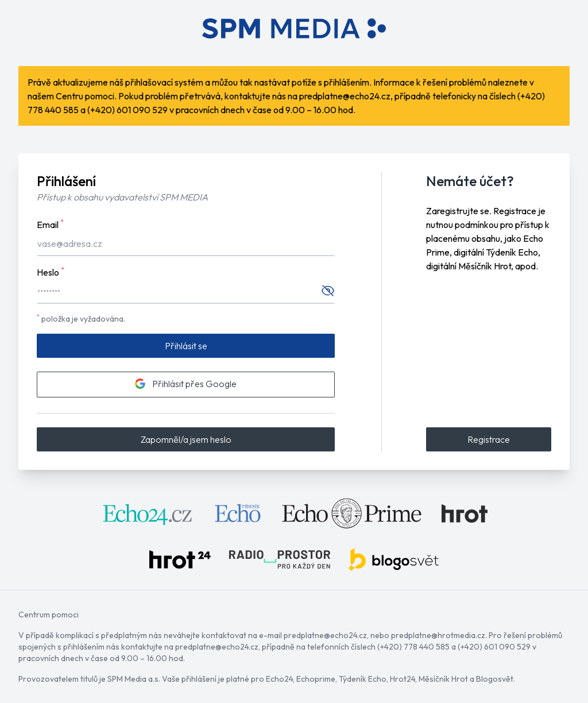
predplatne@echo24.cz (345, 96)
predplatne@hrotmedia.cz (438, 635)
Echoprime (316, 679)
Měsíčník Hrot (443, 679)
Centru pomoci (85, 96)
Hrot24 (403, 679)
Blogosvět (495, 679)
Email (50, 224)
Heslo (51, 272)
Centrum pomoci (49, 615)
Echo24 (279, 679)
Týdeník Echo (363, 679)
